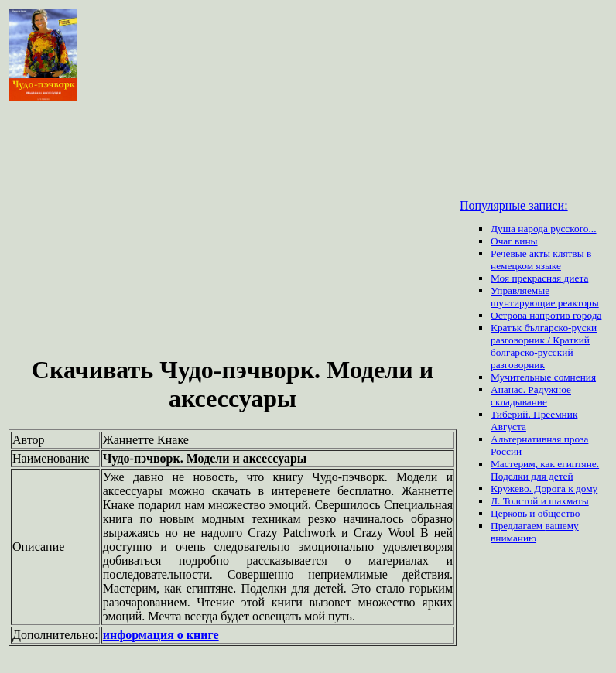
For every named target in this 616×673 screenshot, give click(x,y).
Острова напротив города (546, 315)
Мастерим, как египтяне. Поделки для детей (545, 470)
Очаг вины (514, 241)
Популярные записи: (514, 205)
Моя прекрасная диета (539, 278)
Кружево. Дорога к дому (544, 489)
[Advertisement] (233, 231)
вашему (561, 526)
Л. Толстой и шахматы (540, 501)
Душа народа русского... (544, 229)
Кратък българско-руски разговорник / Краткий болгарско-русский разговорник (544, 346)
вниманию (513, 538)
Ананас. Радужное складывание (531, 396)
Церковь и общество (535, 513)
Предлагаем (518, 526)
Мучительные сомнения (543, 377)
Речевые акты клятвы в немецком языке (541, 260)
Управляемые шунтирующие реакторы (545, 297)
